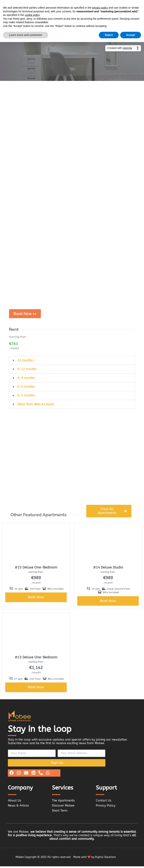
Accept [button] (131, 35)
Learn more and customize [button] (26, 35)
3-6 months (26, 388)
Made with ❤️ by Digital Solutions (95, 859)
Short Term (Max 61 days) (36, 406)
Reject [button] (109, 35)
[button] (72, 362)
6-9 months (26, 379)
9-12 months (27, 371)
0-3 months (26, 397)
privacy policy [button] (100, 8)
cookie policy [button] (32, 15)
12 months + (26, 362)
